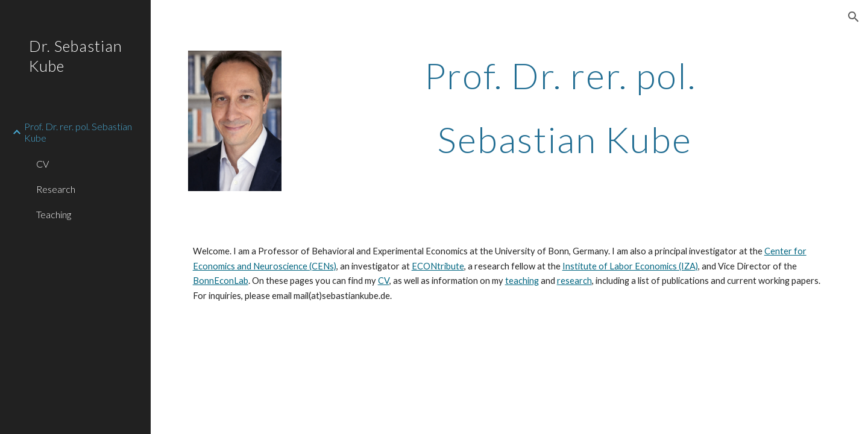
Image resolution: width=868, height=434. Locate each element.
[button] (854, 17)
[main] (564, 107)
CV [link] (42, 164)
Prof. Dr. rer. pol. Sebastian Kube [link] (78, 132)
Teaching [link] (54, 214)
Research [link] (56, 189)
